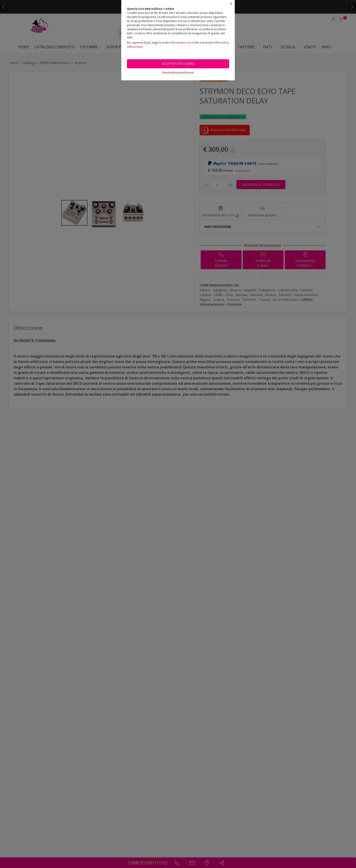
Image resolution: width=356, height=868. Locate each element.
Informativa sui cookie (185, 43)
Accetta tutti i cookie (178, 64)
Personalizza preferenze (178, 73)
